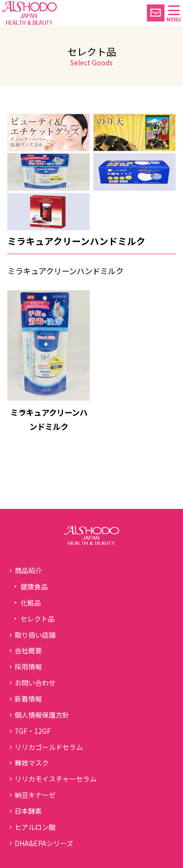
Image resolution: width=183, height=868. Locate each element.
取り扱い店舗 (35, 635)
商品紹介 (28, 570)
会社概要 (28, 650)
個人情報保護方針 (42, 715)
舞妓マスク (32, 763)
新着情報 (28, 699)
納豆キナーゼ (35, 795)
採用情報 (28, 666)
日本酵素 (28, 811)
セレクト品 (38, 619)
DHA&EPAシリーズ (44, 843)
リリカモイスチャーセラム (56, 779)
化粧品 (31, 603)
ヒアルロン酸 (35, 827)
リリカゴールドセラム (49, 747)
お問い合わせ (35, 683)
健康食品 (34, 586)
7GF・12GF (33, 731)
